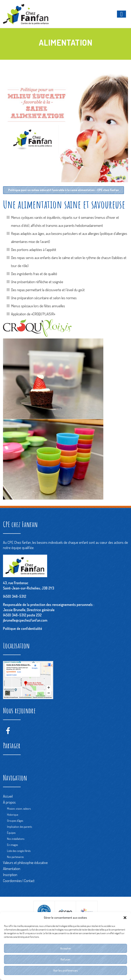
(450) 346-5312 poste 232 (22, 615)
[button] (125, 918)
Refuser (65, 959)
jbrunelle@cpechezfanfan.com (25, 620)
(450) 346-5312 (15, 596)
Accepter (66, 948)
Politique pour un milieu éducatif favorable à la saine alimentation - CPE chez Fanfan (64, 190)
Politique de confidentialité (23, 628)
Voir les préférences (65, 970)
